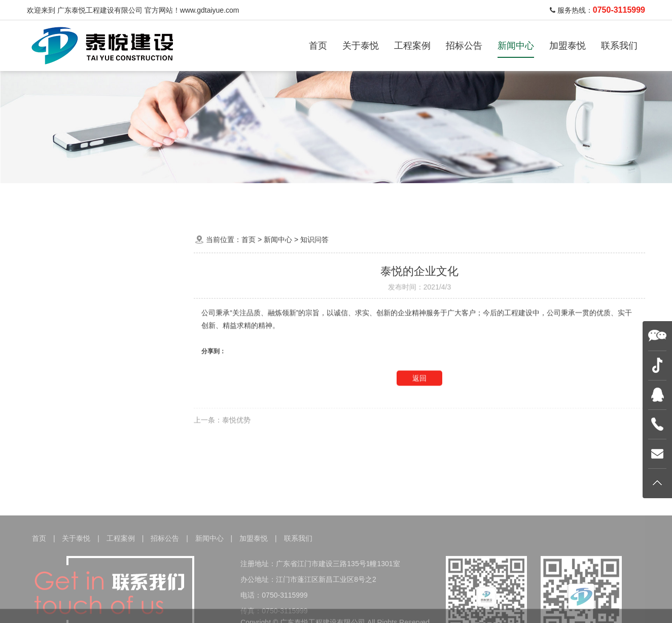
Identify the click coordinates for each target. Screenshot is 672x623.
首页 (318, 46)
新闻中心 (516, 46)
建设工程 (262, 200)
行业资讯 (104, 330)
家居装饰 (165, 200)
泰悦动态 (104, 306)
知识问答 (104, 353)
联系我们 (619, 46)
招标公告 (464, 46)
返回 (419, 388)
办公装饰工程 (109, 200)
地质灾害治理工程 (374, 200)
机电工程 (311, 200)
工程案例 (412, 46)
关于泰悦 (361, 46)
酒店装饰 (214, 200)
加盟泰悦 (568, 46)
